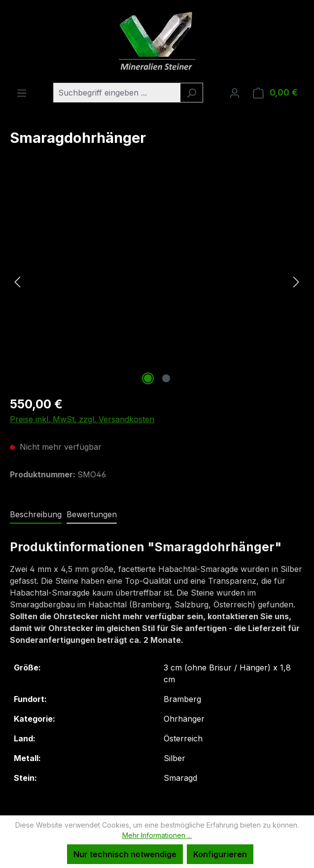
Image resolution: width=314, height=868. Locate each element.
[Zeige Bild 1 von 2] (148, 378)
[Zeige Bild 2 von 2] (166, 378)
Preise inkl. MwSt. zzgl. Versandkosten (82, 419)
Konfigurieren (220, 854)
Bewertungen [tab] (92, 514)
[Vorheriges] (17, 282)
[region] (157, 281)
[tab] (36, 515)
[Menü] (22, 93)
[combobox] (117, 93)
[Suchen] (192, 93)
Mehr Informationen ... (157, 835)
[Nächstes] (296, 282)
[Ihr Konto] (235, 93)
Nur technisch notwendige (125, 854)
